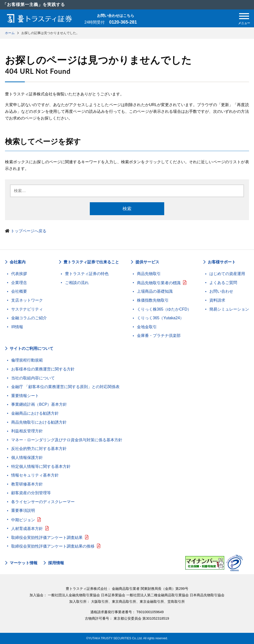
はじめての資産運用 (227, 274)
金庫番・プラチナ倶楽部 (159, 336)
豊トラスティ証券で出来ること (91, 262)
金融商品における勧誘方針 (35, 413)
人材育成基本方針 (27, 529)
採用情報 (56, 563)
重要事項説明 (23, 510)
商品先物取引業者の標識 (159, 283)
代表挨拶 (19, 274)
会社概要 (19, 291)
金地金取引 (147, 327)
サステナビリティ (27, 309)
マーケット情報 (24, 563)
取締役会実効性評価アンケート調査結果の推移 (53, 546)
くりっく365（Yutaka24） (160, 318)
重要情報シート (25, 396)
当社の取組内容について (33, 378)
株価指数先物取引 (153, 300)
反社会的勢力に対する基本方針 (39, 449)
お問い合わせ (221, 291)
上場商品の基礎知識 (155, 291)
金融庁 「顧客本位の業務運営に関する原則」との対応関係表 (65, 387)
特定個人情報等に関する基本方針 (41, 466)
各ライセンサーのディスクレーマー (43, 502)
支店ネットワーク (27, 300)
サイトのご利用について (32, 348)
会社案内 (18, 262)
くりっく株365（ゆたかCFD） (164, 309)
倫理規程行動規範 (27, 360)
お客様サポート (222, 262)
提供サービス (147, 262)
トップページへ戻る (29, 231)
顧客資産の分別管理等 (31, 493)
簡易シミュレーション (229, 309)
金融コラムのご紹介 (29, 318)
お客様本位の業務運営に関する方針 (43, 369)
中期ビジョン (23, 520)
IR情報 (17, 327)
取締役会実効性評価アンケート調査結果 (47, 538)
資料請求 (217, 300)
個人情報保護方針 (27, 458)
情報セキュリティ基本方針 (35, 475)
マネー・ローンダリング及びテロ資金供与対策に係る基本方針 (67, 440)
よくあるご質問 (223, 283)
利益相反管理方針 (27, 431)
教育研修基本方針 (27, 484)
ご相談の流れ (77, 283)
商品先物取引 (149, 274)
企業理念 (19, 283)
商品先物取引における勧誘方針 (39, 422)
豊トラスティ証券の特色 (87, 274)
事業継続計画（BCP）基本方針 (39, 404)
